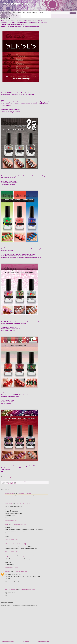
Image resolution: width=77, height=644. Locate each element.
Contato (19, 12)
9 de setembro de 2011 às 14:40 (12, 499)
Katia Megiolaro (9, 493)
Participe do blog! (11, 12)
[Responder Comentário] (25, 493)
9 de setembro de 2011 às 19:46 (12, 567)
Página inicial (26, 642)
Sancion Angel (8, 477)
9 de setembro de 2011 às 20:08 (12, 585)
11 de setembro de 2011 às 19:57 (12, 599)
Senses (15, 483)
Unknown (8, 572)
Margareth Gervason (11, 556)
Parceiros (35, 12)
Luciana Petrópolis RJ (11, 589)
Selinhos (41, 12)
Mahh (7, 525)
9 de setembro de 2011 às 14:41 (12, 520)
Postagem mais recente (8, 642)
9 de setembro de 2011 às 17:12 (12, 552)
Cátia (7, 544)
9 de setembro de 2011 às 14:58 (12, 540)
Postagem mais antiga (43, 642)
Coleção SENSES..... (10, 18)
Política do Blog (27, 12)
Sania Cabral (9, 503)
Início (3, 12)
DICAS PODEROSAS (15, 4)
